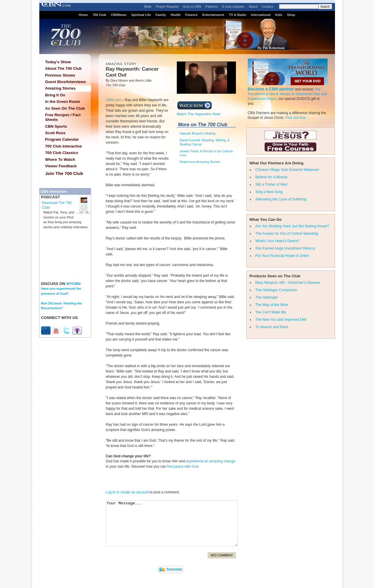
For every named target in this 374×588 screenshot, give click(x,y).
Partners (212, 7)
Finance (192, 15)
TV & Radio (238, 15)
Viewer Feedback (61, 166)
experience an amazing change (211, 461)
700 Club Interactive (64, 146)
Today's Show (58, 62)
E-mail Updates (233, 7)
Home (84, 15)
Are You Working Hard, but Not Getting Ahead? (292, 226)
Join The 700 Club (64, 173)
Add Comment (222, 555)
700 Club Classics (62, 153)
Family (161, 15)
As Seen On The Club (65, 108)
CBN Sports (56, 126)
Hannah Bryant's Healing (198, 133)
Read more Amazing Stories (200, 162)
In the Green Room (63, 102)
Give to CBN (192, 7)
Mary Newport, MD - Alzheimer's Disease (288, 283)
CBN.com (113, 100)
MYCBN (73, 284)
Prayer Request (167, 7)
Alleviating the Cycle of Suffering (281, 199)
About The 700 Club (64, 68)
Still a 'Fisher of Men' (272, 184)
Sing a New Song (269, 192)
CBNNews (119, 15)
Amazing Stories (60, 88)
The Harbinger (267, 297)
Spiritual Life (141, 15)
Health (176, 15)
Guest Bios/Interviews (66, 82)
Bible (148, 7)
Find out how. (296, 118)
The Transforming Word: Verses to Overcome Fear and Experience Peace (288, 94)
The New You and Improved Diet (281, 320)
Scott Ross (55, 133)
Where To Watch (60, 159)
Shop (291, 15)
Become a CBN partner (271, 89)
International (261, 15)
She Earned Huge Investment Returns (285, 248)
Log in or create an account (127, 492)
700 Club (99, 15)
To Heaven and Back (272, 327)
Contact (268, 7)
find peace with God (183, 466)
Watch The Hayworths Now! (199, 112)
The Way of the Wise (272, 305)
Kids (279, 15)
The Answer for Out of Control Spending (287, 234)
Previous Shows (60, 75)
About (253, 7)
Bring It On (55, 95)
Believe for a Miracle (272, 177)
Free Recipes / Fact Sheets (63, 117)
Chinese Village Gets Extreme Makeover (287, 170)
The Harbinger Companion (276, 290)
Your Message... (172, 523)
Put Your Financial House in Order (282, 256)
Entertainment (213, 15)
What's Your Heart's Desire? (277, 241)
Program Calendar (62, 139)
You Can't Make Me (271, 312)
